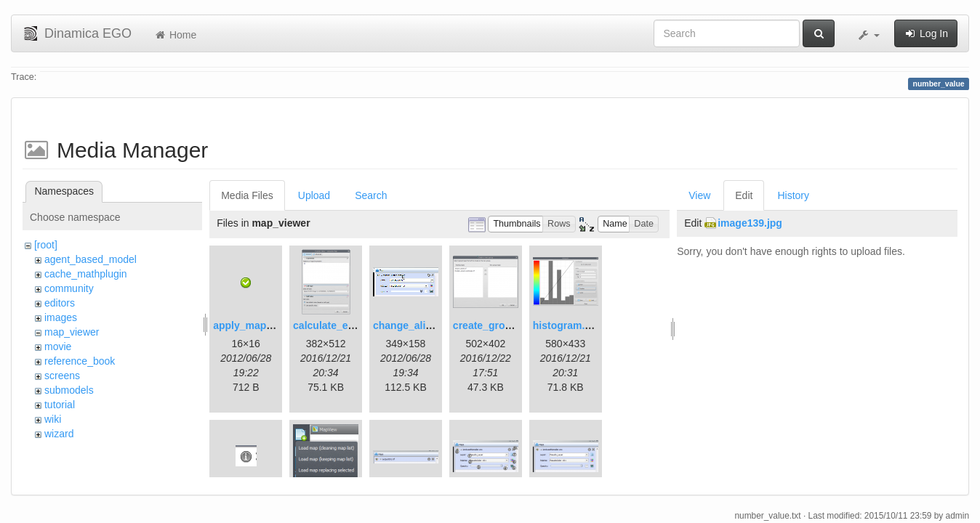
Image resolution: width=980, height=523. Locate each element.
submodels (69, 390)
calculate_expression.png (355, 325)
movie (58, 346)
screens (62, 376)
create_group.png (496, 325)
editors (60, 303)
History (793, 195)
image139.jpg (750, 223)
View (699, 195)
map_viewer (72, 332)
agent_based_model (91, 259)
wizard (59, 434)
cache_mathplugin (86, 274)
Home (175, 35)
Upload (314, 195)
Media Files (247, 195)
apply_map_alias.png (265, 325)
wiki (53, 419)
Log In (926, 33)
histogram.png (568, 325)
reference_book (80, 361)
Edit (744, 195)
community (69, 288)
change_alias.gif (413, 325)
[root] (46, 245)
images (61, 317)
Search (371, 195)
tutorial (60, 405)
